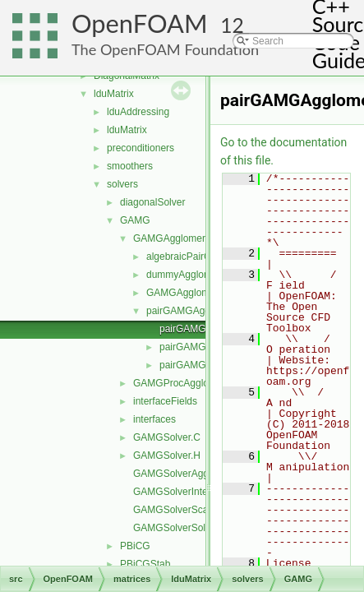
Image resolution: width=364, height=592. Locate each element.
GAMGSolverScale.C (180, 510)
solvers (122, 184)
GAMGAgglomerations (182, 238)
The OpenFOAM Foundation (165, 49)
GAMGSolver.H (167, 456)
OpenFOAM (140, 23)
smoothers (130, 166)
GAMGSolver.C (167, 437)
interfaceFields (165, 401)
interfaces (154, 419)
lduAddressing (138, 112)
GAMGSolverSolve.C (180, 528)
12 (232, 25)
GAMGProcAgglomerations (193, 383)
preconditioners (141, 148)
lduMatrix (114, 94)
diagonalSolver (152, 202)
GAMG (135, 220)
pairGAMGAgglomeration (201, 311)
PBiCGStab (145, 564)
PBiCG (135, 546)
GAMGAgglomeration (193, 293)
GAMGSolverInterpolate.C (190, 492)
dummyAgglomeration (194, 275)
